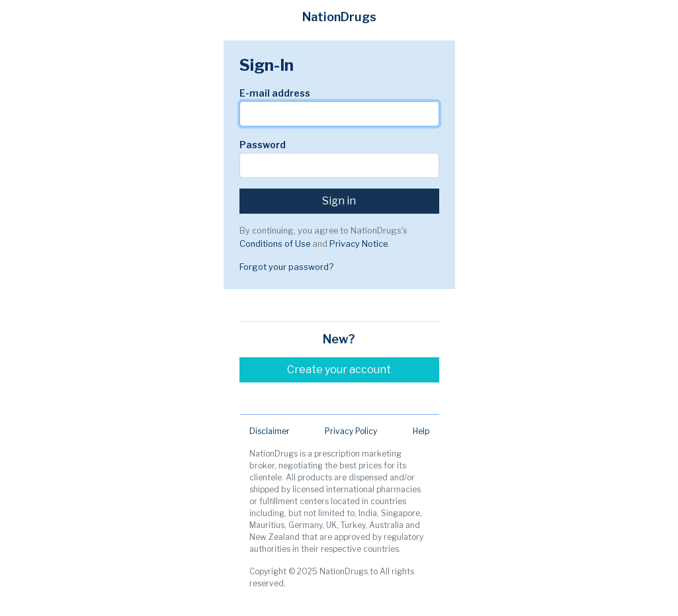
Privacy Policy (351, 431)
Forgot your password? (286, 267)
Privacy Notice (359, 244)
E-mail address (275, 93)
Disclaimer (270, 431)
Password (263, 145)
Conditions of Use (275, 244)
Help (421, 431)
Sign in (339, 201)
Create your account (339, 370)
